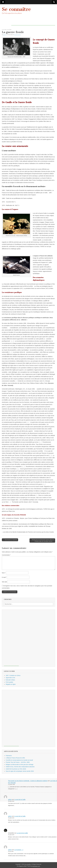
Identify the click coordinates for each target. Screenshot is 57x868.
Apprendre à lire (10, 678)
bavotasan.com (36, 866)
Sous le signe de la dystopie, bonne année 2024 (20, 771)
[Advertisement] (33, 23)
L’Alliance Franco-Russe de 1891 (15, 758)
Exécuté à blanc (10, 680)
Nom (4, 573)
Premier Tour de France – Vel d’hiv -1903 (18, 762)
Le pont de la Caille (20, 800)
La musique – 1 (19, 850)
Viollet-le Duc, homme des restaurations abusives (20, 767)
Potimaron (9, 756)
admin (5, 35)
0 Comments (17, 35)
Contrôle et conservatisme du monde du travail (19, 760)
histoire (9, 30)
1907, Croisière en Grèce (13, 675)
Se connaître (16, 9)
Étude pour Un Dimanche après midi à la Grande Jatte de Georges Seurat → (43, 540)
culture (4, 30)
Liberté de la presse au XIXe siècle (16, 769)
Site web (4, 582)
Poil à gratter (9, 682)
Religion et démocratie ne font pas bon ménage (19, 765)
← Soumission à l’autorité (10, 540)
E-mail (4, 577)
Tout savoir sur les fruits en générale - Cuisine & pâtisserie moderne (28, 781)
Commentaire (6, 555)
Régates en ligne (11, 684)
